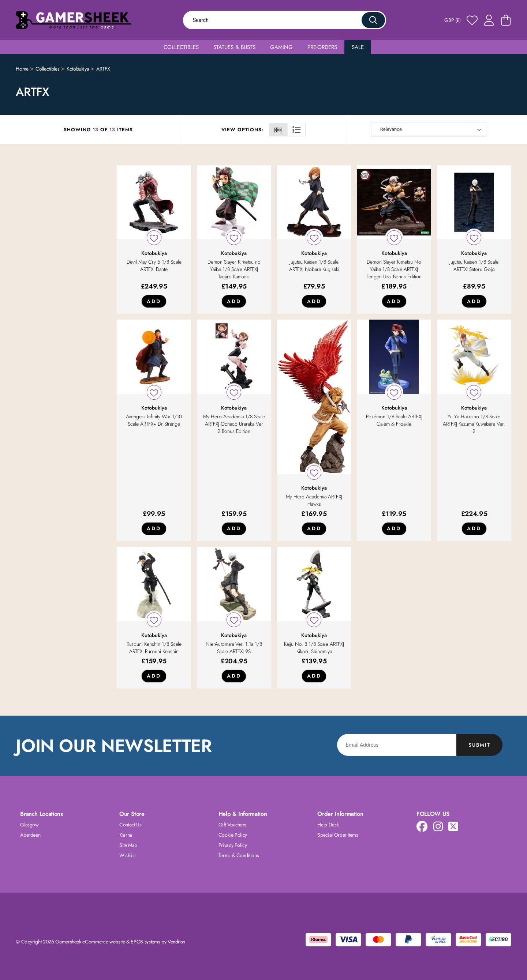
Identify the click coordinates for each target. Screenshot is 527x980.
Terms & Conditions (239, 855)
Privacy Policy (233, 845)
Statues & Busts (234, 47)
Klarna (126, 835)
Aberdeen (30, 835)
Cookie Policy (233, 835)
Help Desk (328, 825)
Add (154, 301)
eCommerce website (104, 942)
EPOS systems (145, 942)
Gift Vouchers (232, 825)
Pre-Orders (322, 47)
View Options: (242, 130)
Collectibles (181, 47)
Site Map (128, 845)
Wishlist (127, 855)
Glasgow (29, 825)
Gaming (281, 47)
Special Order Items (338, 835)
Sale (358, 47)
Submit (479, 745)
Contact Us (130, 825)
